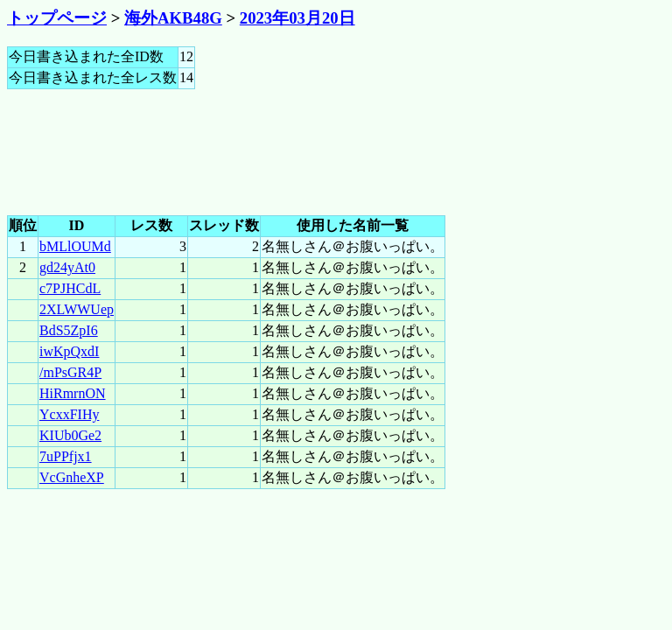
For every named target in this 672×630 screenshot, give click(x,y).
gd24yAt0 (67, 267)
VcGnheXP (72, 477)
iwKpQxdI (69, 351)
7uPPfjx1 (66, 456)
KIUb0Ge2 (70, 435)
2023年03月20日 (297, 18)
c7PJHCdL (70, 288)
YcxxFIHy (69, 414)
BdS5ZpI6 (69, 330)
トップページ (57, 18)
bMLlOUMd (75, 246)
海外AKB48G (173, 18)
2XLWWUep (77, 309)
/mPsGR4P (70, 372)
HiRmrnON (73, 393)
